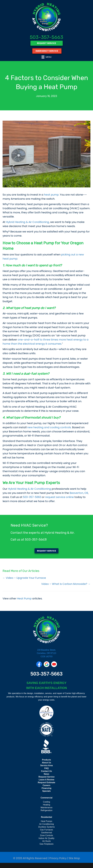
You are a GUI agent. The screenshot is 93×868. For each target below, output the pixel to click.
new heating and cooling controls (49, 427)
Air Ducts (46, 841)
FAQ (46, 768)
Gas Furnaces (46, 830)
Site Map (74, 858)
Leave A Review (47, 780)
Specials (46, 791)
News (47, 774)
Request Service (46, 777)
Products (46, 760)
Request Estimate (46, 782)
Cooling (46, 802)
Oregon (77, 243)
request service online (59, 497)
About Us (46, 763)
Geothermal (47, 833)
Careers (47, 785)
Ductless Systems (46, 827)
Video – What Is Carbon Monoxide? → (66, 584)
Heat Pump (24, 599)
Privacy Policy (58, 858)
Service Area (46, 765)
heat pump (51, 195)
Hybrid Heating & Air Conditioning (27, 222)
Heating (46, 805)
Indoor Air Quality (46, 838)
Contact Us (46, 771)
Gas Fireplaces (47, 844)
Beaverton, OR (79, 493)
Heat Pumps (46, 821)
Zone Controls (46, 835)
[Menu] (46, 57)
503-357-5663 (46, 37)
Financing (47, 788)
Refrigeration (47, 810)
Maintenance (47, 808)
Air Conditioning (46, 824)
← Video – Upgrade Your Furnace (24, 578)
